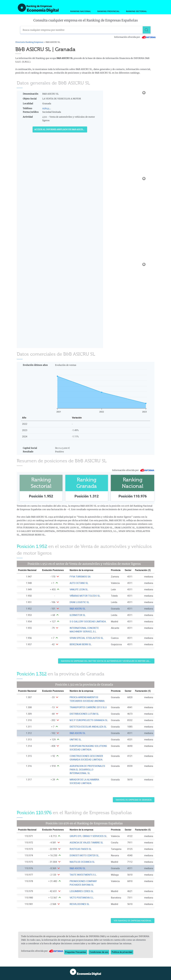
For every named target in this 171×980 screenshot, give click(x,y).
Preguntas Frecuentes (76, 952)
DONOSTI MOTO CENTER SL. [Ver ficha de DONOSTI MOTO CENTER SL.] (85, 855)
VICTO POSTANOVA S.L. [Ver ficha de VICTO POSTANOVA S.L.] (82, 898)
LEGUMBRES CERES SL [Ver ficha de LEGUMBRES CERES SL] (82, 891)
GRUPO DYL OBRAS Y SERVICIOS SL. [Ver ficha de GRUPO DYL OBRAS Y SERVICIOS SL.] (89, 836)
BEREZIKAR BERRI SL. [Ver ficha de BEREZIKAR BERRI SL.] (81, 644)
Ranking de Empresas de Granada (134, 800)
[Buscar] (147, 30)
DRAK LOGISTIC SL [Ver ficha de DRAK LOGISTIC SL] (79, 602)
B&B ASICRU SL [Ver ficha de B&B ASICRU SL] (78, 609)
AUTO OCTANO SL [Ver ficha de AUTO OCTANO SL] (79, 583)
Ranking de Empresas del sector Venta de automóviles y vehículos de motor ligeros (107, 661)
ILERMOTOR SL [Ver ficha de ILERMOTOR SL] (78, 615)
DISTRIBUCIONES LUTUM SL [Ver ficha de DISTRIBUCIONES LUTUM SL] (84, 714)
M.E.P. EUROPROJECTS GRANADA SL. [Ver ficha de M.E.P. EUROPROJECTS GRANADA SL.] (89, 720)
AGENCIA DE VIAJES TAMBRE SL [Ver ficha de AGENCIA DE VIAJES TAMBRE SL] (86, 843)
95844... (47, 108)
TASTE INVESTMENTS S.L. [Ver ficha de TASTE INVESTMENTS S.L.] (83, 875)
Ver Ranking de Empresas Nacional (133, 921)
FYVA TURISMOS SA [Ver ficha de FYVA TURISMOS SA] (80, 577)
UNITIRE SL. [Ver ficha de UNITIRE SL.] (76, 740)
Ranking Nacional (81, 11)
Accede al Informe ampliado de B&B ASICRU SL (61, 129)
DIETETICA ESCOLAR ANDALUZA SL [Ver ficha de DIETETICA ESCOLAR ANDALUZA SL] (88, 727)
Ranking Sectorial (136, 11)
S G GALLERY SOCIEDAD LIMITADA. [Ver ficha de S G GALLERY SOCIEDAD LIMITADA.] (88, 621)
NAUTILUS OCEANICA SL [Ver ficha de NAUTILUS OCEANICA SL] (82, 862)
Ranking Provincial (108, 11)
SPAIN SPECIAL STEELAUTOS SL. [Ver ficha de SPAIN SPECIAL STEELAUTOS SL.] (87, 638)
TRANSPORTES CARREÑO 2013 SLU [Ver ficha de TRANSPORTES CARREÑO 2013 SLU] (88, 707)
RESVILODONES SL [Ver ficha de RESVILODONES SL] (80, 904)
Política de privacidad (122, 952)
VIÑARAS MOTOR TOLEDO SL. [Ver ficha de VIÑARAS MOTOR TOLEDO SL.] (85, 596)
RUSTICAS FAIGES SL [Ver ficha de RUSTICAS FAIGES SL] (81, 849)
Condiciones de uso (99, 952)
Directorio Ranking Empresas (29, 42)
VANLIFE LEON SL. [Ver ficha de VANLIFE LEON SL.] (79, 589)
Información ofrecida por (135, 37)
